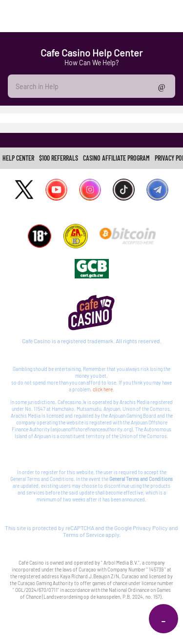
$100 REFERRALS (59, 158)
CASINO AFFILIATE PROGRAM (116, 158)
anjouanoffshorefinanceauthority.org (92, 429)
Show (162, 86)
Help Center (18, 158)
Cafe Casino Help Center (91, 53)
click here (103, 389)
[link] (18, 158)
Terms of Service (84, 534)
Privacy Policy (150, 528)
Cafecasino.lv (72, 402)
